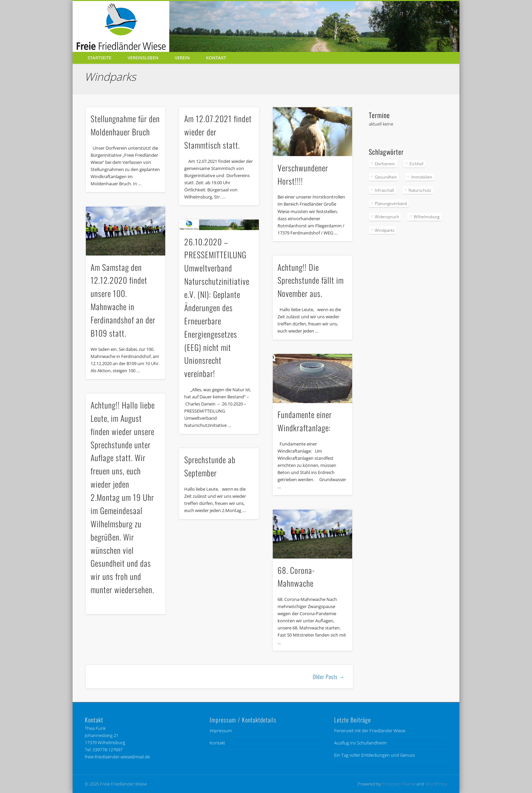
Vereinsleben (143, 58)
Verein (182, 58)
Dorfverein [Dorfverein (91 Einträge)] (385, 164)
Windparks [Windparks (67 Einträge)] (385, 230)
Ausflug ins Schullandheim (360, 743)
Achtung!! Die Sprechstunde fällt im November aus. (311, 280)
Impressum (221, 731)
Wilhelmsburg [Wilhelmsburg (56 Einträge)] (426, 217)
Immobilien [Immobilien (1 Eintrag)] (422, 177)
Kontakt (216, 58)
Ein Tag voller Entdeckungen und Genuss (375, 755)
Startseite (99, 58)
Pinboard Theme (399, 784)
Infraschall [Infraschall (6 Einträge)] (384, 190)
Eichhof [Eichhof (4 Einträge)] (416, 164)
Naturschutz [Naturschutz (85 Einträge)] (420, 190)
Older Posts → (329, 677)
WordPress (436, 784)
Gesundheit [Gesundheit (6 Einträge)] (386, 177)
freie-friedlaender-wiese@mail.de (117, 757)
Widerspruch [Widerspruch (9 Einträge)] (387, 217)
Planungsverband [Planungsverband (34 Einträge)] (391, 203)
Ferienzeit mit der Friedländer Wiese (370, 731)
